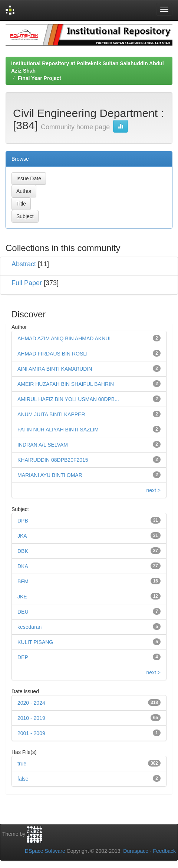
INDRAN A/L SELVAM (43, 445)
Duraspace (136, 851)
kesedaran (29, 627)
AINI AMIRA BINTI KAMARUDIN (55, 369)
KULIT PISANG (35, 642)
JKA (22, 536)
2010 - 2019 (31, 718)
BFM (23, 581)
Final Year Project (39, 78)
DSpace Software (45, 851)
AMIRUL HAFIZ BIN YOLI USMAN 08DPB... (68, 399)
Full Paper (27, 283)
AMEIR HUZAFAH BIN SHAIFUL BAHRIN (66, 384)
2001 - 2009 (31, 733)
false (23, 779)
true (22, 764)
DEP (23, 657)
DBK (23, 551)
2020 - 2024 (31, 703)
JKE (22, 597)
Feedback (164, 851)
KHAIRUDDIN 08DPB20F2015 (53, 460)
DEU (23, 612)
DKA (23, 566)
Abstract (24, 264)
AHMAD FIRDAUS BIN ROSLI (52, 354)
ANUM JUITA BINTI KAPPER (51, 414)
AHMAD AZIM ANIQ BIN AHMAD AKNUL (65, 338)
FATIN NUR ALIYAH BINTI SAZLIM (58, 430)
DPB (23, 521)
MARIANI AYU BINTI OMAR (50, 475)
